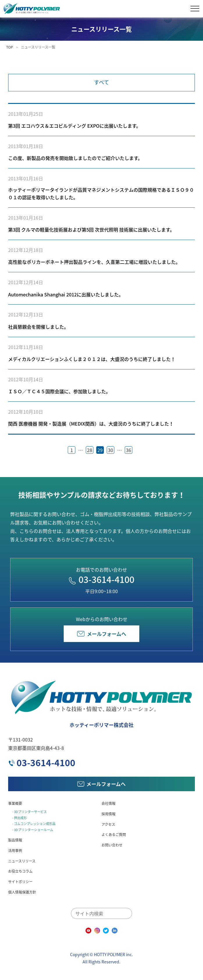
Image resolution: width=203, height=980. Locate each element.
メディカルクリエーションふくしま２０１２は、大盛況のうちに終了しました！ (92, 359)
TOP (10, 47)
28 (90, 450)
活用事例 (15, 851)
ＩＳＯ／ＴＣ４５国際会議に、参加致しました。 (59, 391)
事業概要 (15, 803)
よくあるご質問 (114, 835)
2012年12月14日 (26, 282)
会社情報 (108, 803)
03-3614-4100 (102, 579)
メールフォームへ (102, 634)
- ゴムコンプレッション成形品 (34, 824)
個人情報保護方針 (22, 892)
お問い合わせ (112, 845)
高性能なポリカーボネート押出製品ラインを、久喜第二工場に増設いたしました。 (94, 262)
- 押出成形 (19, 818)
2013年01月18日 (26, 146)
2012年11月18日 (26, 347)
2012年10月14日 (26, 379)
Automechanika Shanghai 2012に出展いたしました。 (66, 294)
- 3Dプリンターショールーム (33, 830)
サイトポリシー (20, 882)
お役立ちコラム (20, 871)
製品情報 (15, 840)
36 (129, 450)
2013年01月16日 (26, 178)
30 (111, 450)
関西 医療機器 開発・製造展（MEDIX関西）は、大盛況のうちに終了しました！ (91, 424)
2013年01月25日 (26, 114)
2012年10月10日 (26, 412)
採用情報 (108, 814)
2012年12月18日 (26, 250)
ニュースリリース (22, 861)
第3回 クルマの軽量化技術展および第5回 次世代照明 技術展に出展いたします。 (91, 230)
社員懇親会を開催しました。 (38, 327)
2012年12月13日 (26, 314)
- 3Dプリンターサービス (30, 812)
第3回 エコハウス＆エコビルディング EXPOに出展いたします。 (74, 126)
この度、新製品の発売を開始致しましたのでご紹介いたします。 (75, 158)
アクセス (108, 824)
